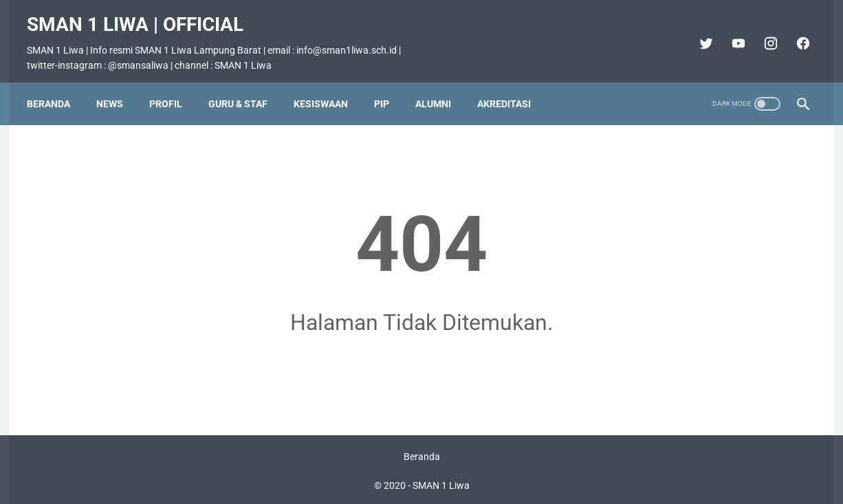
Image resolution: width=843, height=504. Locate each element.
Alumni (440, 87)
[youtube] (730, 33)
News (117, 87)
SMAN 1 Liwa (441, 483)
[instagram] (762, 33)
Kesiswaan (328, 87)
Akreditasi (511, 87)
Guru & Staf (245, 87)
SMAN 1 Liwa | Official (142, 14)
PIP (388, 87)
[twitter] (698, 33)
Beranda (55, 87)
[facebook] (795, 33)
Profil (173, 87)
